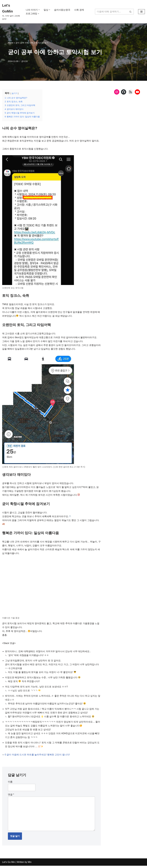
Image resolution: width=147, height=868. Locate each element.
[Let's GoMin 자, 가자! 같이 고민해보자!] (11, 12)
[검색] (111, 12)
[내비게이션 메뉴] (141, 12)
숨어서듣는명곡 (62, 10)
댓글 (11, 797)
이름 (10, 784)
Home (11, 43)
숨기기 (15, 93)
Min (29, 864)
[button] (39, 10)
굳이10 (25, 61)
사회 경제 (79, 10)
